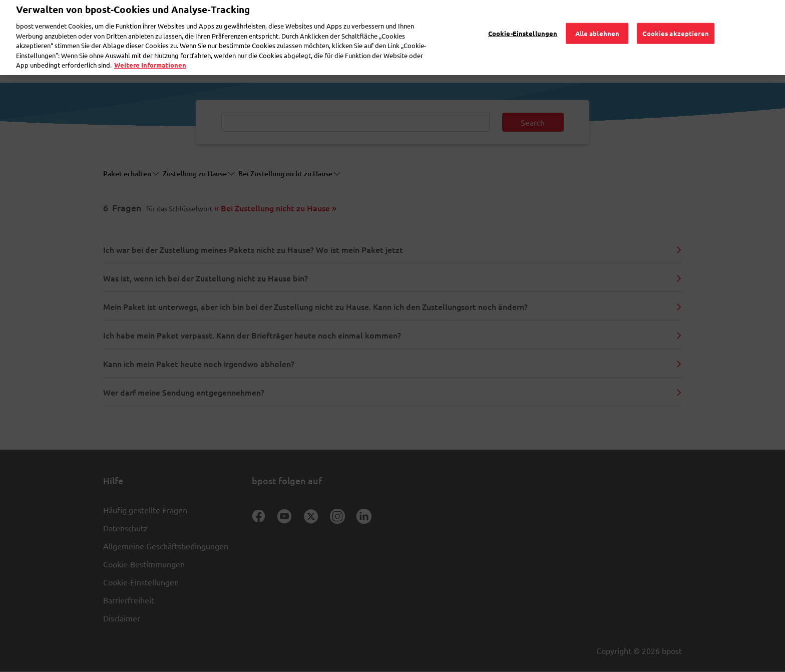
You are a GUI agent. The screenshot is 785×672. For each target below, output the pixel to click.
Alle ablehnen (598, 19)
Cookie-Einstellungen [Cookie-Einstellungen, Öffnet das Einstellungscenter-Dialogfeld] (523, 19)
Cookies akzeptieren (675, 19)
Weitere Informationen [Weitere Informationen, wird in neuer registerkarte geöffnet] (150, 51)
